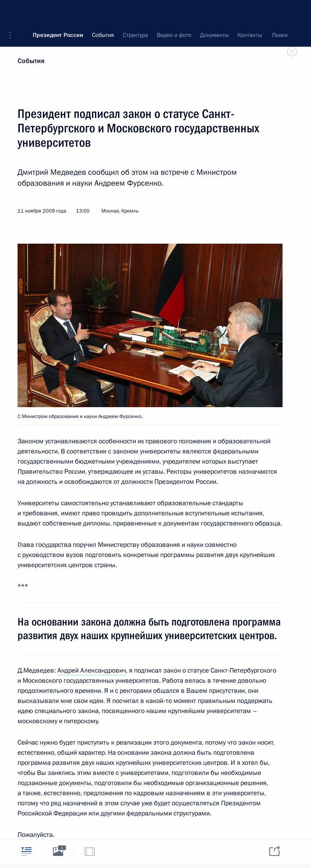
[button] (13, 12)
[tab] (27, 851)
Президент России (58, 12)
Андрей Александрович (92, 670)
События (31, 61)
